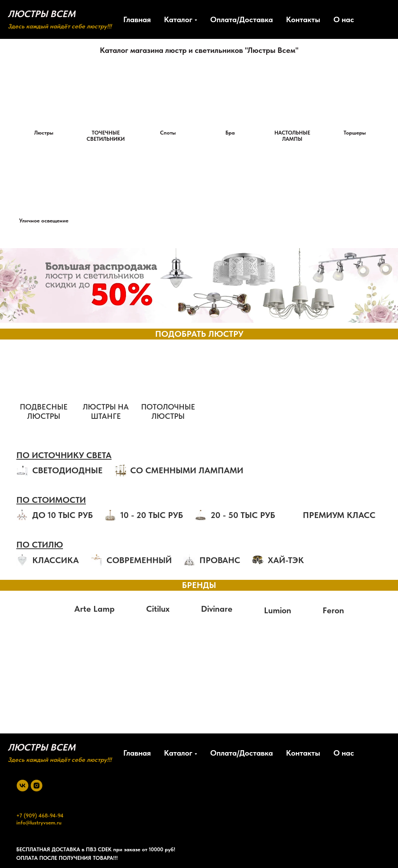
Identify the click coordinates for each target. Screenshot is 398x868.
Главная (137, 19)
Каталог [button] (178, 19)
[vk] (23, 786)
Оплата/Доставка (242, 19)
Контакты (303, 19)
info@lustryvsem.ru (39, 822)
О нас (344, 19)
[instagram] (37, 786)
